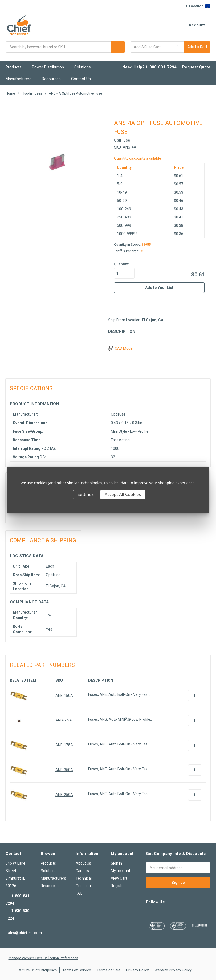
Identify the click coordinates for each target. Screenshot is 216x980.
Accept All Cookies (123, 494)
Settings (86, 494)
